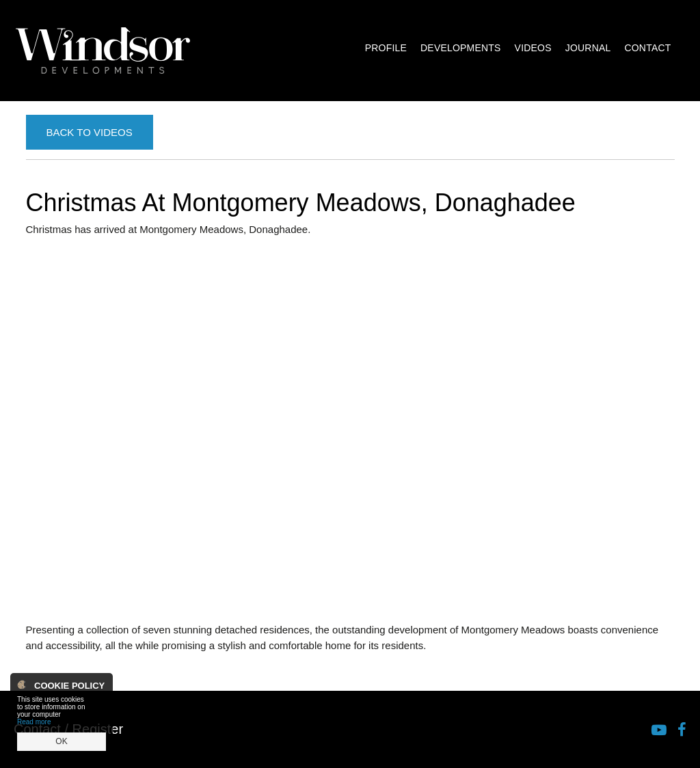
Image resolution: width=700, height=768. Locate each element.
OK (61, 741)
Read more (34, 722)
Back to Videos (90, 132)
